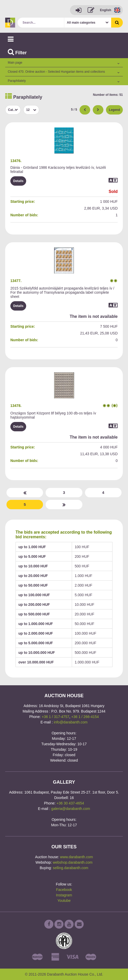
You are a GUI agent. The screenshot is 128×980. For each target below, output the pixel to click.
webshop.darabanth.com (73, 862)
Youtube (64, 901)
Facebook (64, 890)
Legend (114, 110)
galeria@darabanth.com (71, 809)
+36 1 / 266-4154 (85, 717)
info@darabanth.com (71, 722)
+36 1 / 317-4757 (55, 717)
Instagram (64, 895)
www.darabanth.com (77, 857)
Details (18, 181)
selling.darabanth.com (71, 868)
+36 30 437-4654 (70, 803)
